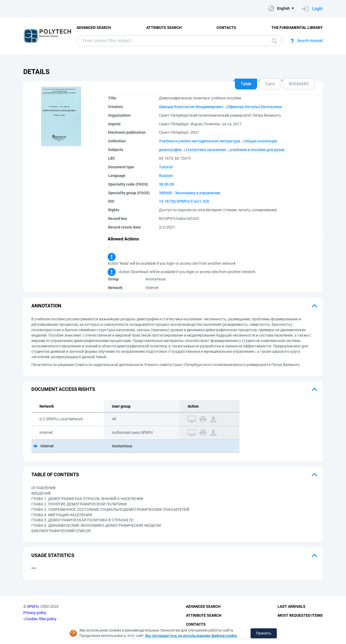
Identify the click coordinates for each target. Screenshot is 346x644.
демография (170, 150)
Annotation (46, 306)
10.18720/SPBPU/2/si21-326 (184, 201)
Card (270, 84)
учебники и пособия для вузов (257, 150)
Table (246, 84)
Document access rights (63, 389)
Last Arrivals (292, 606)
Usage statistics (53, 555)
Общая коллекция (261, 141)
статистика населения (206, 150)
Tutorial (166, 167)
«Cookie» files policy (40, 619)
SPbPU (33, 606)
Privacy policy (35, 613)
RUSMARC (299, 84)
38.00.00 (167, 184)
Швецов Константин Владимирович (191, 107)
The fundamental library (297, 28)
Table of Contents (55, 474)
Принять (264, 633)
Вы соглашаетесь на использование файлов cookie (191, 636)
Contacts (226, 28)
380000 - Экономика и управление (190, 193)
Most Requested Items (300, 615)
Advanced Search (94, 28)
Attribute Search (164, 28)
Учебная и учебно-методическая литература (200, 141)
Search (274, 41)
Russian (166, 176)
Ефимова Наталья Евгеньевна (255, 107)
